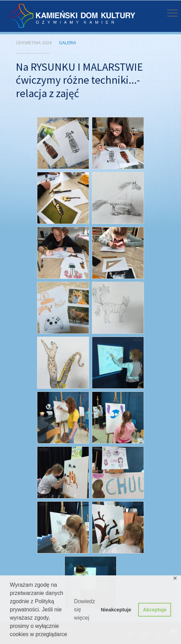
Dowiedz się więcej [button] (85, 610)
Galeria (68, 43)
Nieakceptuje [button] (116, 610)
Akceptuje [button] (155, 610)
